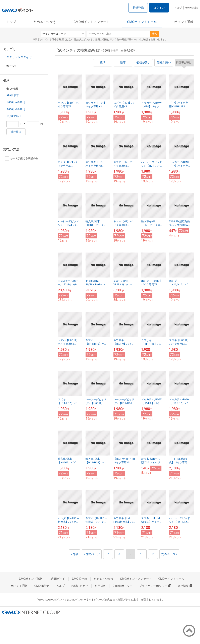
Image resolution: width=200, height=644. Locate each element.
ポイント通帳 (184, 22)
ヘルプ (178, 8)
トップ (11, 22)
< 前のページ (92, 554)
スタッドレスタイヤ (19, 57)
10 (142, 554)
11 (153, 554)
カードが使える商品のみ (22, 158)
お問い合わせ (80, 586)
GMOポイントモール (142, 22)
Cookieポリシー (123, 586)
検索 (154, 34)
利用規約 (100, 586)
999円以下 (13, 95)
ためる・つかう (45, 22)
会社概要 (185, 586)
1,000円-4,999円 (16, 102)
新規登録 (138, 8)
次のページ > (169, 554)
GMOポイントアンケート (92, 22)
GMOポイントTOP (30, 579)
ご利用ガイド (57, 579)
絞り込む (16, 132)
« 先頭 (74, 554)
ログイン (159, 8)
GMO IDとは (80, 579)
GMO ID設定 (192, 8)
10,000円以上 (14, 116)
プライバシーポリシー (155, 586)
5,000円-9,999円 (16, 109)
